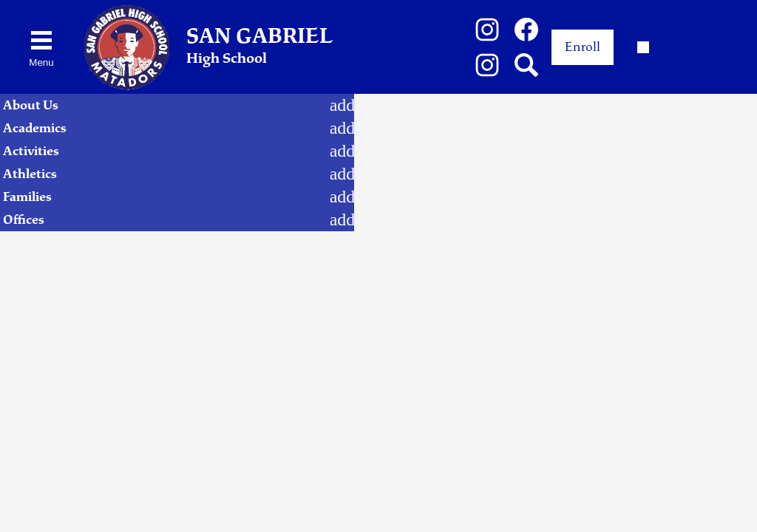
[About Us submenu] (342, 105)
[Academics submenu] (342, 128)
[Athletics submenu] (342, 174)
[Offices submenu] (342, 220)
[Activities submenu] (342, 151)
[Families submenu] (342, 197)
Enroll (583, 47)
